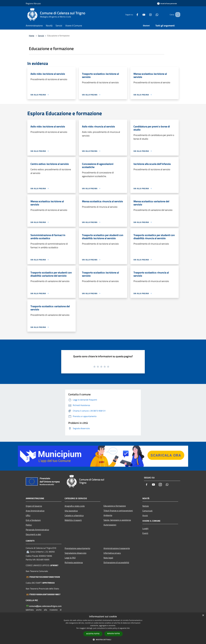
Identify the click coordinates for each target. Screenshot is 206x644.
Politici (29, 525)
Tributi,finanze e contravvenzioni (118, 511)
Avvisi (145, 515)
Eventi (145, 533)
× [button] (203, 615)
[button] (103, 640)
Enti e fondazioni (33, 520)
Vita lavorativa (71, 511)
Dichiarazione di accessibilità (116, 562)
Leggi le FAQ (70, 558)
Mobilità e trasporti (73, 520)
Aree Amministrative (35, 511)
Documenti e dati (33, 534)
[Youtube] (141, 15)
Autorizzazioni (110, 525)
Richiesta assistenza (74, 562)
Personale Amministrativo (37, 530)
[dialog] (103, 628)
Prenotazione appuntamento (77, 548)
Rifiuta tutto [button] (114, 634)
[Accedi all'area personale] (167, 3)
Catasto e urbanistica (74, 515)
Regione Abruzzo (33, 3)
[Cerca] (177, 15)
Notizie (146, 506)
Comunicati (147, 511)
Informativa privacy (112, 553)
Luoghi (145, 528)
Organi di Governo (34, 506)
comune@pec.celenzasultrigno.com (45, 606)
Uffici (28, 515)
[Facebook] (134, 15)
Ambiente (108, 515)
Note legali (108, 558)
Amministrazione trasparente (117, 548)
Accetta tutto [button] (93, 634)
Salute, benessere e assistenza (117, 520)
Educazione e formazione (115, 506)
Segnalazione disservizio (75, 553)
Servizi (41, 36)
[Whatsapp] (154, 15)
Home (32, 36)
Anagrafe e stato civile (75, 506)
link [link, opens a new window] (128, 628)
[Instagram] (147, 15)
